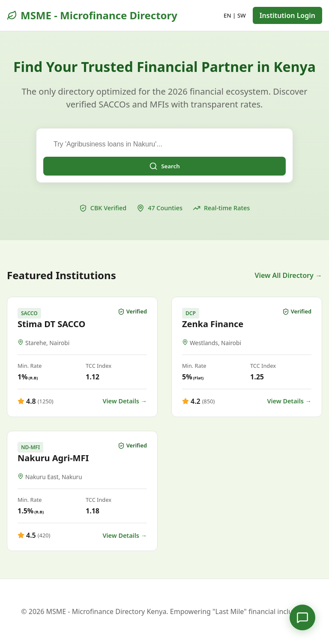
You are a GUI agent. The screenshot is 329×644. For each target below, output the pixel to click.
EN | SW (235, 15)
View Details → (125, 401)
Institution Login (287, 15)
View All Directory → (288, 275)
